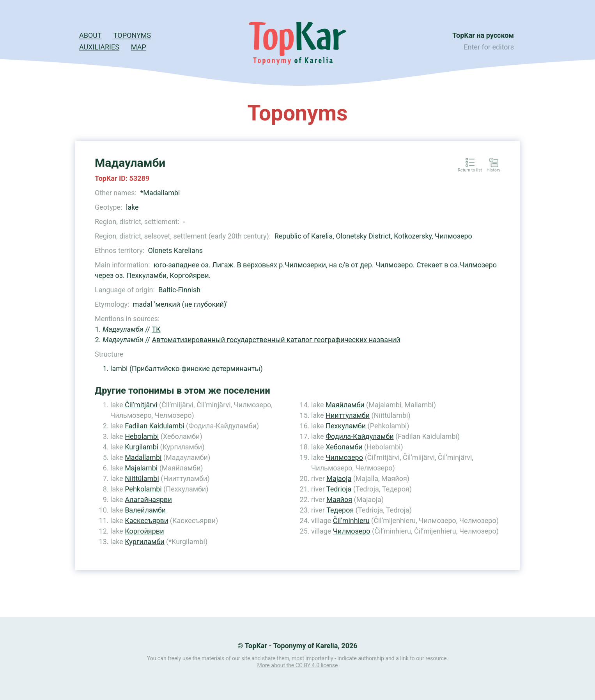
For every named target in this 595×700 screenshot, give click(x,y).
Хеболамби (344, 447)
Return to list (470, 170)
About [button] (90, 35)
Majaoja (339, 478)
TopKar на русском (483, 35)
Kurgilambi (142, 447)
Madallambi (143, 457)
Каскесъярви (146, 521)
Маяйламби (345, 405)
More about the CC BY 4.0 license (298, 665)
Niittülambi (142, 478)
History (493, 170)
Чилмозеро (453, 236)
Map (139, 47)
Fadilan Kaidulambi (155, 426)
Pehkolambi (143, 489)
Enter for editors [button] (489, 47)
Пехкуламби (346, 426)
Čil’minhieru (351, 521)
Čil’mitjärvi (141, 405)
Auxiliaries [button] (99, 47)
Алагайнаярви (148, 499)
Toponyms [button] (132, 35)
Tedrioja (339, 489)
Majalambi (141, 468)
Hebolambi (142, 436)
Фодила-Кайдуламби (359, 436)
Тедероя (340, 510)
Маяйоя (339, 499)
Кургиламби (145, 542)
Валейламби (145, 510)
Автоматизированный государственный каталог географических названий (276, 340)
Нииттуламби (348, 415)
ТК (156, 329)
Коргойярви (144, 531)
